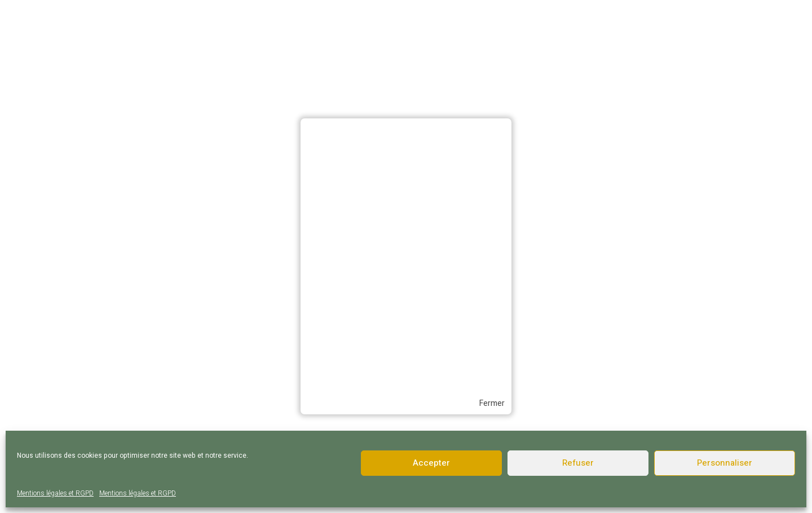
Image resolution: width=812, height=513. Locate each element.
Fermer (492, 404)
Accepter (431, 463)
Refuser (578, 463)
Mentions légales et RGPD (55, 493)
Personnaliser (725, 463)
